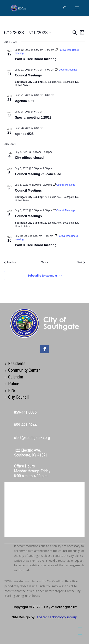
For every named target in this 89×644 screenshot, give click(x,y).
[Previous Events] (10, 263)
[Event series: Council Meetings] (66, 70)
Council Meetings (28, 75)
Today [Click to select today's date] (44, 262)
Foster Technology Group (57, 617)
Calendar (16, 377)
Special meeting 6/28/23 (33, 117)
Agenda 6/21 (25, 101)
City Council (18, 397)
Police (14, 384)
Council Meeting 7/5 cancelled (38, 174)
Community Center (24, 370)
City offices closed (29, 158)
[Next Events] (81, 263)
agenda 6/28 (24, 134)
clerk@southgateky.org (32, 438)
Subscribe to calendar (42, 276)
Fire (11, 390)
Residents (17, 363)
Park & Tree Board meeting (36, 59)
